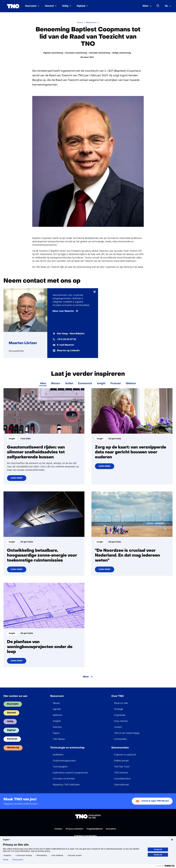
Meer (146, 6)
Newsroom (57, 696)
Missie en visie (121, 703)
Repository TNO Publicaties (66, 785)
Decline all (158, 855)
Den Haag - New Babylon (71, 334)
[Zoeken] (158, 6)
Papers (56, 733)
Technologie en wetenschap (67, 748)
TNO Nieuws (59, 739)
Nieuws (56, 384)
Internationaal (121, 785)
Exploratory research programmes (70, 773)
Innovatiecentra (122, 779)
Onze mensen (121, 721)
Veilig (65, 6)
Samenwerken (120, 748)
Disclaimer (111, 829)
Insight (101, 384)
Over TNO (118, 696)
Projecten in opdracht (125, 755)
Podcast (116, 384)
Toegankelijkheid (95, 829)
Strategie (119, 709)
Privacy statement (74, 829)
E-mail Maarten (65, 345)
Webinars (58, 715)
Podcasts (57, 727)
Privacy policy (18, 860)
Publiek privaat (121, 761)
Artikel (69, 384)
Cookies (58, 829)
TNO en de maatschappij (127, 733)
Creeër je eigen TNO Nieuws (155, 801)
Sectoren (12, 739)
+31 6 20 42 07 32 (66, 339)
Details (6, 860)
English (7, 840)
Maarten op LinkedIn (68, 351)
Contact (118, 727)
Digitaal (81, 6)
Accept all (158, 849)
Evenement (85, 384)
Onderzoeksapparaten (64, 761)
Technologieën (60, 767)
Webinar (131, 384)
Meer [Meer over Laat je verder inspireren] (86, 677)
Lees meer (18, 479)
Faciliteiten (58, 755)
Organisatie (120, 715)
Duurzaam (31, 6)
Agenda (57, 709)
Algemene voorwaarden (85, 836)
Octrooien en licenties (64, 779)
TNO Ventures (121, 773)
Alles (43, 384)
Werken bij (13, 748)
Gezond (49, 6)
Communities (120, 739)
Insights (57, 721)
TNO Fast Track (122, 767)
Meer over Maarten (63, 311)
